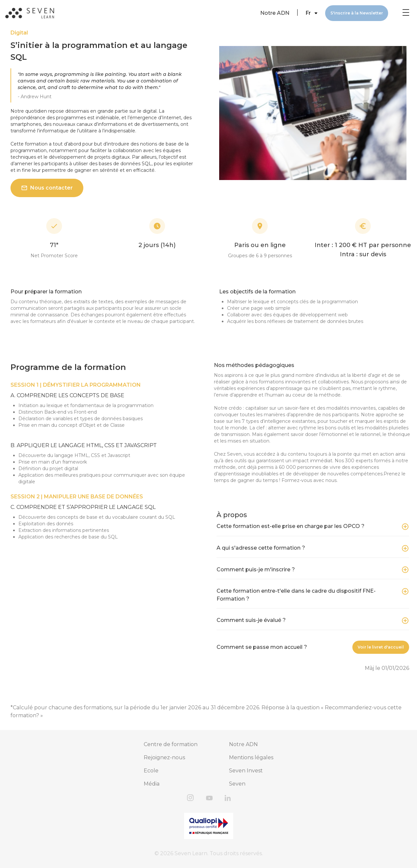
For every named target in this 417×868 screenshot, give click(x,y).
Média (152, 784)
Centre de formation (171, 744)
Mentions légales (251, 757)
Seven (237, 784)
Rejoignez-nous (164, 757)
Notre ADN (275, 13)
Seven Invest (246, 771)
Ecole (151, 771)
